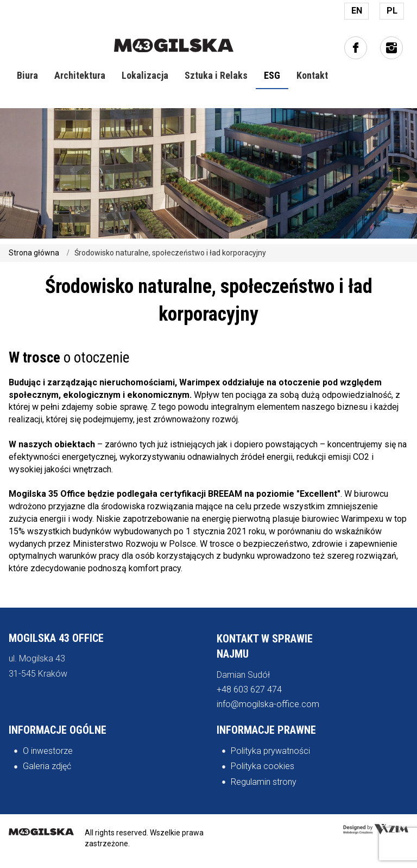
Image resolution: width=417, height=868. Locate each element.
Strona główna (34, 253)
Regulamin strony (264, 782)
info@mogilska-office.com (268, 704)
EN (357, 11)
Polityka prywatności (270, 751)
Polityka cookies (263, 766)
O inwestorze (48, 751)
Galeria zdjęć (47, 766)
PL (392, 11)
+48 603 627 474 (249, 689)
